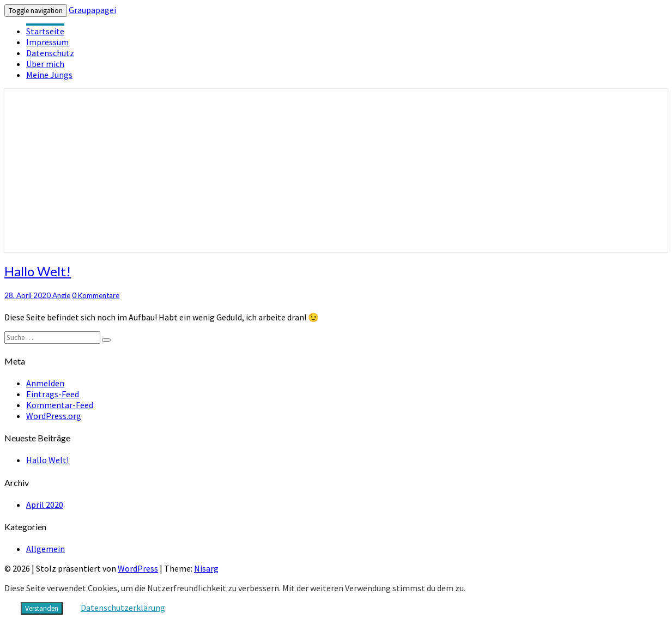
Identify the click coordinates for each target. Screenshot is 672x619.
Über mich (45, 64)
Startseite (45, 31)
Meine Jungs (49, 75)
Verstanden (42, 608)
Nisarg (206, 568)
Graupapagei (92, 10)
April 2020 (45, 505)
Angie (61, 295)
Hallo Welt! (38, 271)
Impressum (47, 42)
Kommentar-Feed (60, 405)
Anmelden (45, 383)
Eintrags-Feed (53, 394)
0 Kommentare (96, 295)
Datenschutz (50, 53)
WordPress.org (54, 416)
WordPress (138, 568)
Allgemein (46, 549)
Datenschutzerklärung (123, 608)
